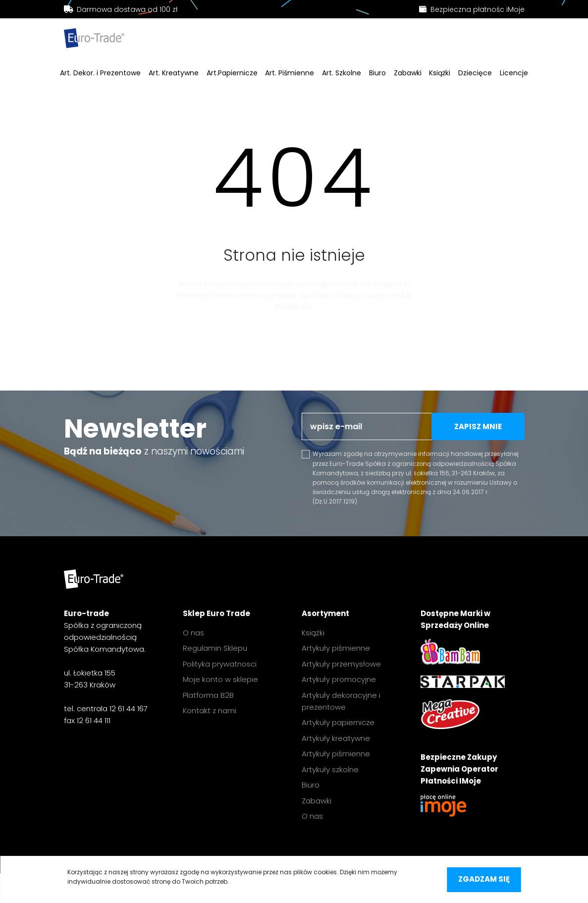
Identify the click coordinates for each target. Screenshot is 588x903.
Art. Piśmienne (290, 73)
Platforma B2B (208, 695)
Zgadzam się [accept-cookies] (484, 879)
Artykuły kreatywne (336, 738)
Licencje (514, 73)
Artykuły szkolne (330, 769)
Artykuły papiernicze (338, 722)
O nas (193, 633)
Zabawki (408, 73)
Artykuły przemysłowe (341, 664)
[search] (201, 40)
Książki (440, 73)
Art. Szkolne (342, 73)
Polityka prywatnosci (220, 664)
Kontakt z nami (210, 710)
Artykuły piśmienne (336, 648)
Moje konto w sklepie (220, 679)
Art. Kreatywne (174, 73)
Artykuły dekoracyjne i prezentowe (341, 701)
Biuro (377, 73)
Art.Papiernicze (232, 73)
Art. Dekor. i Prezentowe (100, 73)
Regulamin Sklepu (215, 648)
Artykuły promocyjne (339, 679)
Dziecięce (475, 73)
